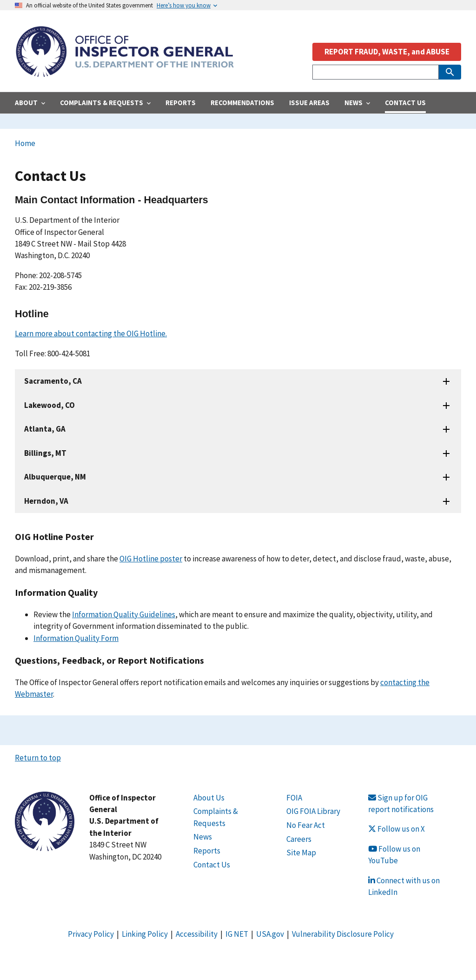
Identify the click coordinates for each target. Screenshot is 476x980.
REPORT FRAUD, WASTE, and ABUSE (387, 52)
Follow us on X (397, 829)
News (203, 837)
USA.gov (270, 934)
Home (25, 143)
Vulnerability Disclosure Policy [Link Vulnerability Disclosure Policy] (343, 934)
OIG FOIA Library (313, 811)
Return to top (38, 758)
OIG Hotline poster (151, 559)
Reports (207, 851)
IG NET (237, 934)
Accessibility (197, 934)
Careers (299, 839)
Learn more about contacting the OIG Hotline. (91, 333)
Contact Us (212, 865)
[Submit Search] (450, 72)
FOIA (294, 798)
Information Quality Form (76, 638)
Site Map (301, 853)
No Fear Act (306, 825)
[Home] (125, 72)
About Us (209, 798)
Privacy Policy (91, 934)
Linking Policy (145, 934)
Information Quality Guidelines (124, 614)
